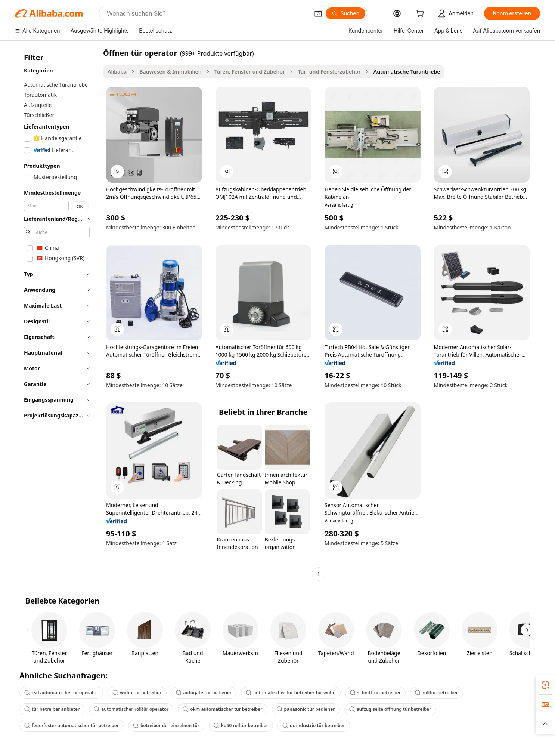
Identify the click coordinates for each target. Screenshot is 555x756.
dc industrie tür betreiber (314, 726)
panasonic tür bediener (306, 709)
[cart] (421, 14)
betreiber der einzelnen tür (166, 726)
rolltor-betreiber (436, 693)
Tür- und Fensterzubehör (329, 72)
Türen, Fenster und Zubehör (250, 72)
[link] (545, 685)
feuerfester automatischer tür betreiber (72, 726)
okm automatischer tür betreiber (222, 709)
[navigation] (57, 314)
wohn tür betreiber (137, 693)
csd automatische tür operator (61, 693)
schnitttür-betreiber (376, 693)
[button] (318, 13)
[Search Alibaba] (207, 13)
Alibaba (117, 72)
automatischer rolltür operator (131, 709)
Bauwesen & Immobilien (170, 72)
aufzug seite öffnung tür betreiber (390, 709)
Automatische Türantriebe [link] (407, 72)
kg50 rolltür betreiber (241, 726)
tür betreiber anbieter (52, 709)
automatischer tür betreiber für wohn (291, 693)
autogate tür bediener (204, 693)
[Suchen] (346, 13)
